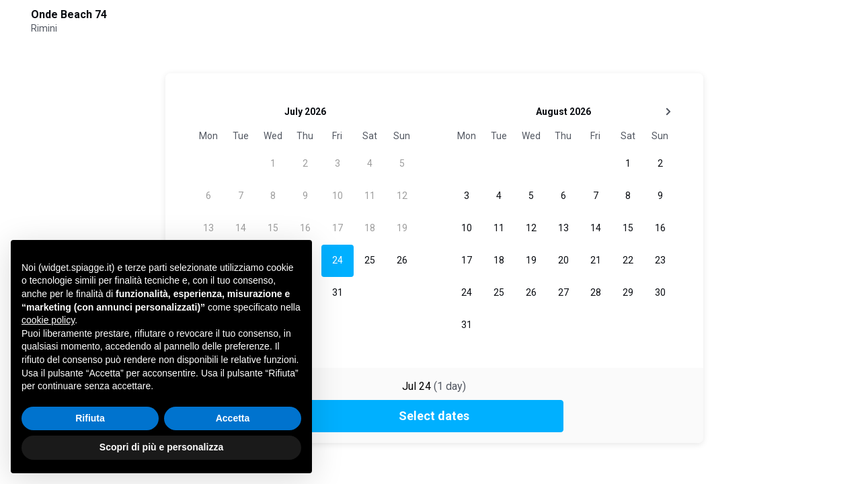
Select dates (434, 416)
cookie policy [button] (48, 320)
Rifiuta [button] (90, 418)
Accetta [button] (233, 418)
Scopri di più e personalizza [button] (161, 447)
